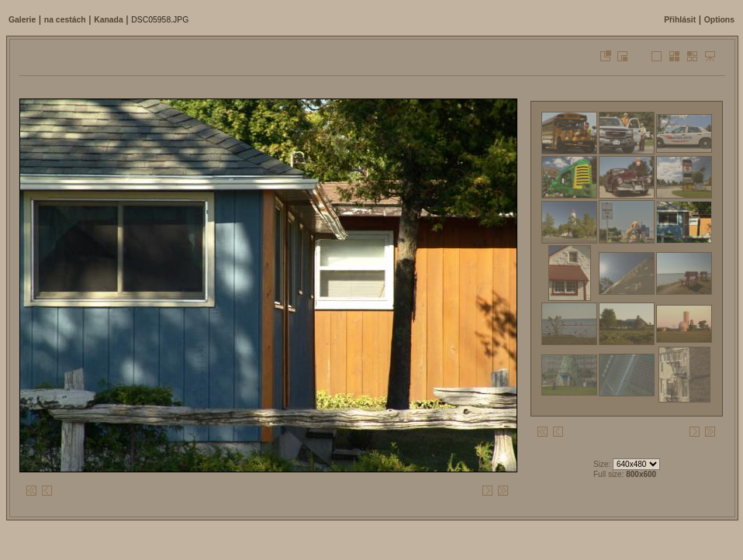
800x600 (641, 474)
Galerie (22, 20)
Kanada (109, 20)
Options (719, 20)
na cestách (65, 20)
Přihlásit (680, 20)
